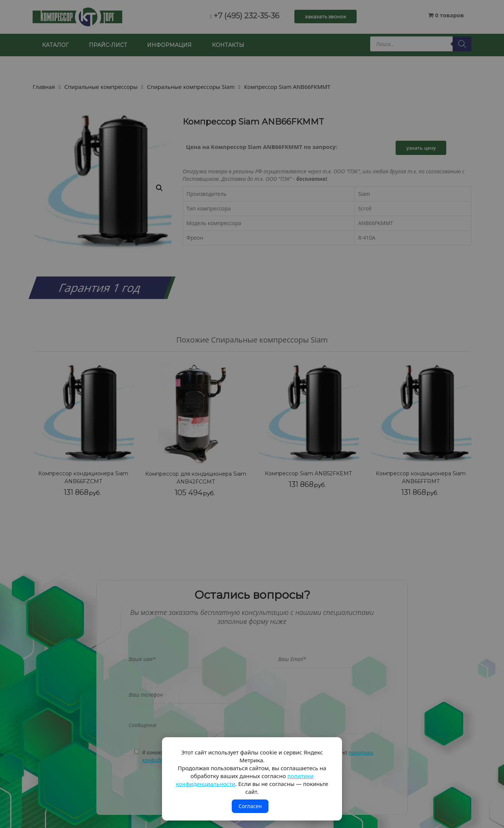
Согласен (250, 806)
